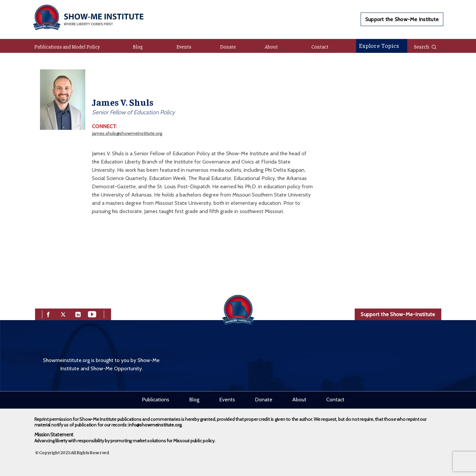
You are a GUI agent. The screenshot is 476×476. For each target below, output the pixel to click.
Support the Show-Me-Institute (398, 314)
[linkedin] (78, 314)
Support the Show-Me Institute (402, 19)
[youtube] (92, 314)
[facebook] (48, 314)
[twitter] (63, 314)
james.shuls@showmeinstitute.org (127, 133)
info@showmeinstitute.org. (155, 425)
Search (425, 46)
